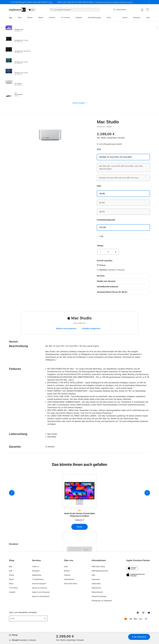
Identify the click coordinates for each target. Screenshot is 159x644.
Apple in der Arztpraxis (41, 592)
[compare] (93, 329)
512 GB (103, 227)
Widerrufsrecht (97, 592)
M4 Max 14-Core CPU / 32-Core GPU (116, 157)
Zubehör (12, 592)
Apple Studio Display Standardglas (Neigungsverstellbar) (79, 515)
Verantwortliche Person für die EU (112, 292)
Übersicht (13, 342)
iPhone (12, 575)
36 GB (102, 194)
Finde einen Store (70, 584)
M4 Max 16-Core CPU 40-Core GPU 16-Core (119, 178)
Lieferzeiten (96, 584)
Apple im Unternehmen (41, 596)
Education (36, 571)
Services (101, 276)
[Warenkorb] (147, 10)
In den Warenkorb (139, 637)
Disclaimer (14, 544)
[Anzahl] (108, 252)
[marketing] (67, 329)
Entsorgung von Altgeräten (102, 601)
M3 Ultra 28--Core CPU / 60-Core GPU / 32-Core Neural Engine (121, 167)
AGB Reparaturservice (100, 571)
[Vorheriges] (12, 493)
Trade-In (35, 567)
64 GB (102, 203)
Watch (11, 579)
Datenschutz (96, 588)
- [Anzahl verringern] (101, 252)
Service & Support (39, 584)
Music (11, 584)
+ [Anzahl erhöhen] (116, 252)
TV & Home (13, 588)
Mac (11, 567)
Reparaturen (37, 575)
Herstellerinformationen (108, 287)
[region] (79, 507)
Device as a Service (40, 588)
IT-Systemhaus (38, 579)
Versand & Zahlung (99, 596)
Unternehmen (69, 579)
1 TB (101, 237)
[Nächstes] (147, 493)
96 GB (102, 212)
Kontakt (67, 571)
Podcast (67, 575)
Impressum (96, 579)
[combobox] (75, 10)
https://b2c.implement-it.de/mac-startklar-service (114, 2)
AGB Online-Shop (98, 567)
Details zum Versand (106, 281)
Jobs (66, 567)
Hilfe (93, 575)
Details (79, 527)
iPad (11, 571)
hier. (51, 2)
